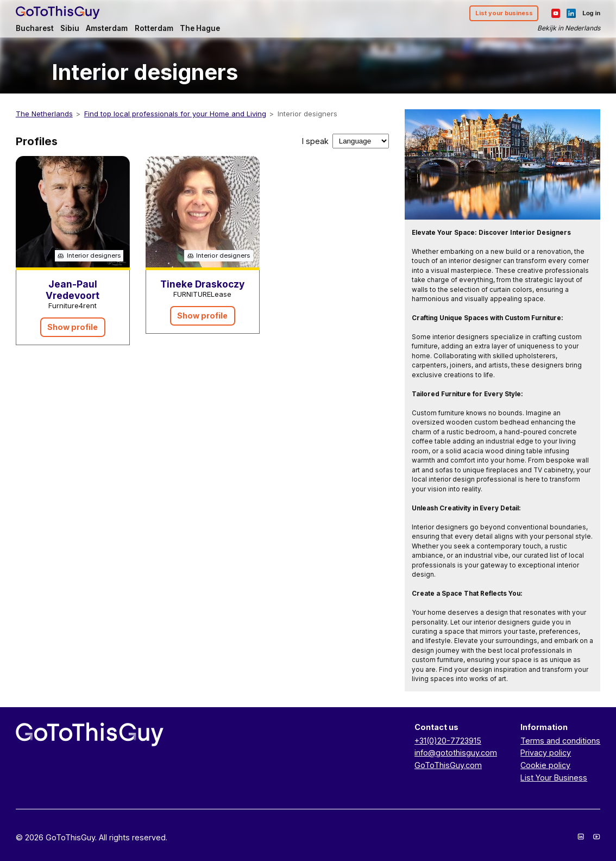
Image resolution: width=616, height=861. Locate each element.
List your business (504, 13)
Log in (591, 13)
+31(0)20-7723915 (448, 741)
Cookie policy (545, 765)
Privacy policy (546, 753)
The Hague (200, 28)
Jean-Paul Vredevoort (73, 290)
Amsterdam (107, 28)
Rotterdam (154, 28)
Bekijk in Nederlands (569, 28)
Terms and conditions (560, 741)
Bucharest (35, 28)
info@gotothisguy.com (456, 753)
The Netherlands (44, 114)
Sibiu (70, 28)
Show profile (73, 327)
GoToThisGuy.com (448, 765)
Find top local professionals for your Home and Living (175, 114)
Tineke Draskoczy (202, 284)
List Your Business (554, 778)
